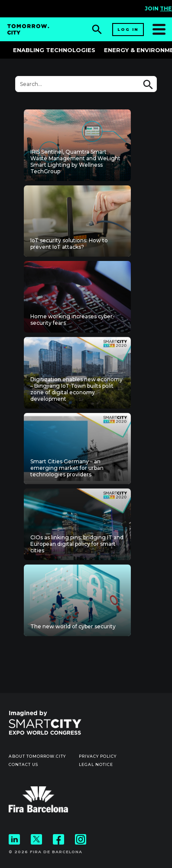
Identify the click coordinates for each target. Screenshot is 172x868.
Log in (128, 29)
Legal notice (96, 764)
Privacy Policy (98, 756)
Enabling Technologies (54, 50)
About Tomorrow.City (37, 756)
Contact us (23, 764)
